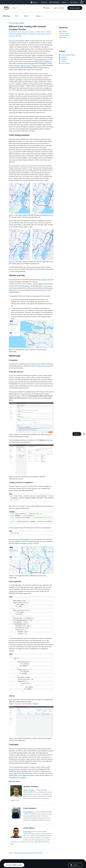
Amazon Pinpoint (64, 35)
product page (13, 773)
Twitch (62, 61)
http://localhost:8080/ (22, 539)
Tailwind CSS (42, 290)
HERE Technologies (44, 61)
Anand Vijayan (27, 831)
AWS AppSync (63, 31)
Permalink (12, 36)
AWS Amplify (63, 37)
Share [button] (19, 36)
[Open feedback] (84, 434)
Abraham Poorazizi (29, 790)
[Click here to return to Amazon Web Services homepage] (6, 9)
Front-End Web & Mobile (17, 23)
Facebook (63, 57)
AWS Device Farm (64, 33)
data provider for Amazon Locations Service (29, 65)
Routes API (12, 152)
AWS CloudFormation (44, 280)
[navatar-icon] (82, 2)
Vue (46, 286)
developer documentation (19, 777)
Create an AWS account (43, 366)
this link (14, 392)
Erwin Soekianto (28, 812)
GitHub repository (25, 286)
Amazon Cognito (14, 382)
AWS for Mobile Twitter (67, 55)
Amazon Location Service (41, 59)
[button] (83, 2)
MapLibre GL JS (13, 290)
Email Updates (64, 63)
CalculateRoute (13, 591)
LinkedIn (63, 59)
